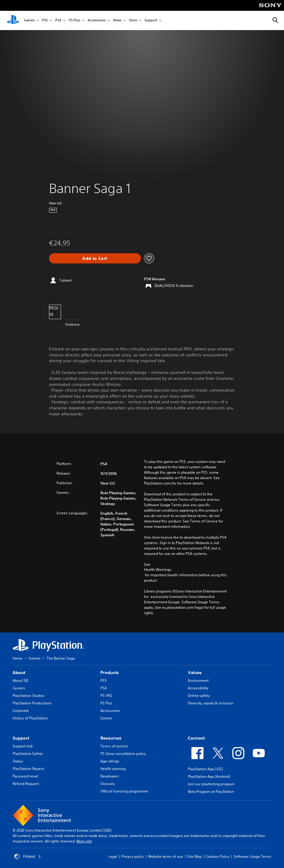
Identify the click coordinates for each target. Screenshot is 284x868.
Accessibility (198, 688)
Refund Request (26, 784)
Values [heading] (195, 673)
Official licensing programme (124, 791)
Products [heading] (110, 673)
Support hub (23, 746)
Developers (110, 776)
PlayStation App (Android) (209, 776)
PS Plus (75, 21)
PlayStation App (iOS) (205, 769)
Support (151, 21)
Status (18, 761)
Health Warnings (158, 570)
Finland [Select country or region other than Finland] (27, 857)
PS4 (58, 21)
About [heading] (19, 673)
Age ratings (110, 761)
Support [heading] (21, 738)
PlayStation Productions (32, 703)
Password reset (25, 776)
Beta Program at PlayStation (211, 791)
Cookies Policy (218, 856)
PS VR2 (106, 696)
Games (29, 21)
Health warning (113, 769)
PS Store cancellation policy (123, 754)
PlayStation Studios (29, 696)
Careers (19, 688)
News (117, 21)
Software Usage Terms (252, 856)
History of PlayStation (30, 718)
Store (133, 21)
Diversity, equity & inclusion (211, 703)
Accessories (97, 21)
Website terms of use (165, 856)
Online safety (199, 696)
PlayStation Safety (28, 754)
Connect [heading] (196, 738)
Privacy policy (133, 856)
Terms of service (114, 746)
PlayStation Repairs (29, 769)
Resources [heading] (111, 738)
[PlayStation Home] (13, 20)
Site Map (194, 856)
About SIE (20, 680)
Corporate (21, 711)
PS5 (45, 21)
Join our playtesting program (211, 784)
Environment (198, 680)
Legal (113, 856)
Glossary (108, 784)
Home (18, 658)
